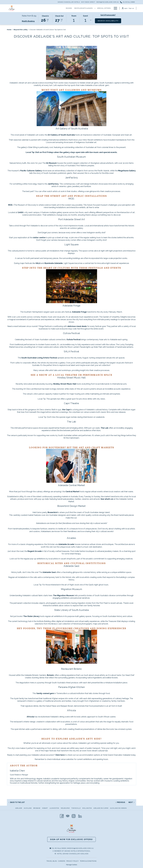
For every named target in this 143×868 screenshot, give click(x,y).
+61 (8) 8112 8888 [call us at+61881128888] (127, 2)
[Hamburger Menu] (115, 8)
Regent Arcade (35, 551)
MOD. (11, 205)
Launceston (54, 808)
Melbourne (65, 808)
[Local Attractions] (100, 8)
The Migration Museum (64, 595)
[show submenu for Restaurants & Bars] (52, 8)
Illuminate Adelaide (54, 263)
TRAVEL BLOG (52, 861)
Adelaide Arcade (66, 544)
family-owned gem (45, 693)
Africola (30, 717)
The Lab (104, 428)
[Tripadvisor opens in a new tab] (68, 816)
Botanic (51, 675)
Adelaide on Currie (101, 808)
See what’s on (107, 499)
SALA (38, 263)
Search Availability (109, 21)
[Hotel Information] (79, 8)
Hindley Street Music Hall (65, 384)
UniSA (20, 212)
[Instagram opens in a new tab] (74, 816)
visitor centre (39, 238)
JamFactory (53, 184)
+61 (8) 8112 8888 (59, 848)
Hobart (45, 808)
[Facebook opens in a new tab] (62, 816)
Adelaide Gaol (49, 572)
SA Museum (51, 163)
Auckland (28, 808)
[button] (45, 18)
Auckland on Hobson (118, 808)
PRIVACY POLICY (73, 861)
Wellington (87, 808)
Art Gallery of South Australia (61, 135)
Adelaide (19, 808)
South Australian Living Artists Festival (39, 358)
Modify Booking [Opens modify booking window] (28, 21)
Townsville (76, 808)
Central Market (73, 492)
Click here (60, 755)
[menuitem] (19, 808)
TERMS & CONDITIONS (88, 861)
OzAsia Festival (73, 340)
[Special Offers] (61, 8)
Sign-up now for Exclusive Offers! (71, 839)
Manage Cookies (72, 865)
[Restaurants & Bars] (41, 8)
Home (9, 30)
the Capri (66, 410)
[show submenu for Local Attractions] (111, 8)
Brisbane (37, 808)
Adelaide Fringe (79, 312)
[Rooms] (26, 8)
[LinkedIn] (80, 816)
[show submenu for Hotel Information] (90, 8)
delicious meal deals (77, 326)
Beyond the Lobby (21, 30)
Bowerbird (53, 512)
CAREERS (62, 861)
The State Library (32, 616)
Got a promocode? (108, 15)
